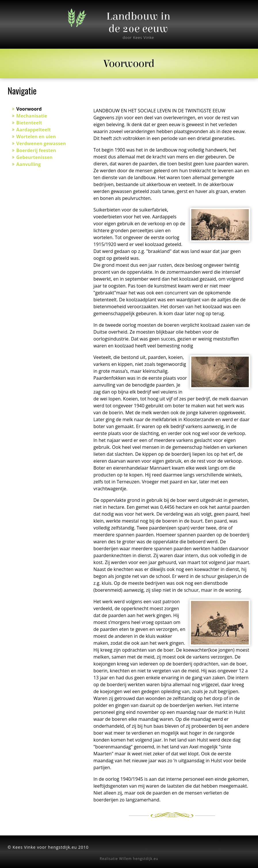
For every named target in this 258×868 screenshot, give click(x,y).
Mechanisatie (32, 116)
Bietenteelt (29, 123)
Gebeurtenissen (35, 157)
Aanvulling (29, 164)
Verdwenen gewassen (41, 143)
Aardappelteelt (34, 130)
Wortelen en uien (36, 137)
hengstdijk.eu (146, 859)
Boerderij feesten (36, 150)
